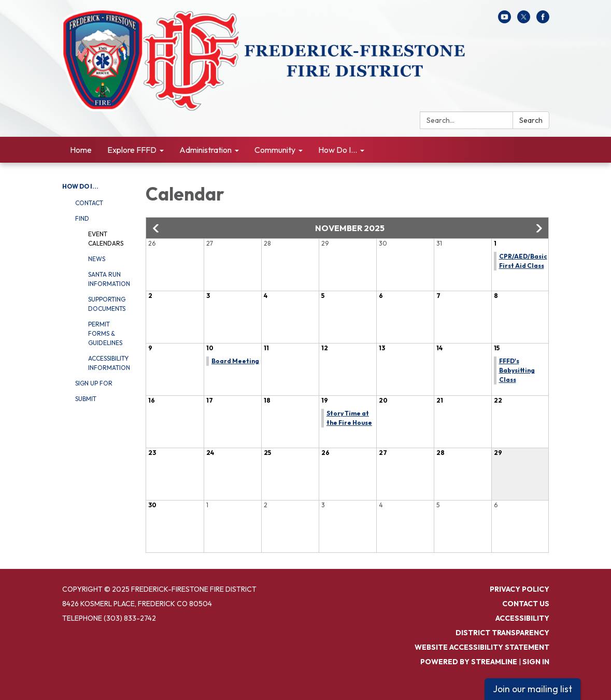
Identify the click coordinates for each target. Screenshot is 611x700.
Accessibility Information (109, 363)
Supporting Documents (107, 304)
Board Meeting (235, 361)
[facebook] (543, 20)
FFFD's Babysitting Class (517, 370)
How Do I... (80, 186)
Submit (86, 399)
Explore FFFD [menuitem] (132, 150)
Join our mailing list (532, 689)
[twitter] (524, 20)
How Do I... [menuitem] (338, 150)
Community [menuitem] (275, 150)
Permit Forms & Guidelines (105, 333)
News (97, 259)
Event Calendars (106, 239)
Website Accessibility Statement (482, 647)
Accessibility (522, 618)
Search (531, 120)
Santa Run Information (109, 279)
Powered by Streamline (469, 662)
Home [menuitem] (81, 150)
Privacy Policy (520, 589)
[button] (157, 228)
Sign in (536, 662)
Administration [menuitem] (205, 150)
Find (82, 218)
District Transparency (502, 633)
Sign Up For (94, 383)
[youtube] (505, 20)
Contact (89, 203)
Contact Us (526, 604)
